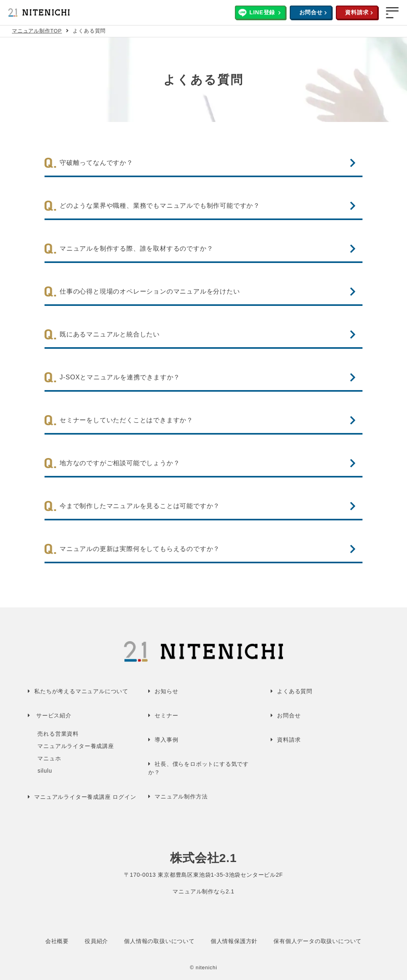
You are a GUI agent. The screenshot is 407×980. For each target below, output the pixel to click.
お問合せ (311, 12)
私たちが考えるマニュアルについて (81, 691)
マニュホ (49, 758)
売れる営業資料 (58, 734)
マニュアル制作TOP (37, 31)
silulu (45, 771)
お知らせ (166, 691)
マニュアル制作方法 (181, 796)
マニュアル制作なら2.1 (203, 891)
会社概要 (57, 941)
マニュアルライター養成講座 (76, 746)
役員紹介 (96, 941)
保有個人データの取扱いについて (318, 941)
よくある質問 (295, 691)
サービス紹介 (54, 715)
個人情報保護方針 (234, 941)
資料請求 (357, 12)
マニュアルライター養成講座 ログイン (85, 797)
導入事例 (166, 740)
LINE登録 (263, 12)
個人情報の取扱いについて (159, 941)
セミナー (166, 715)
